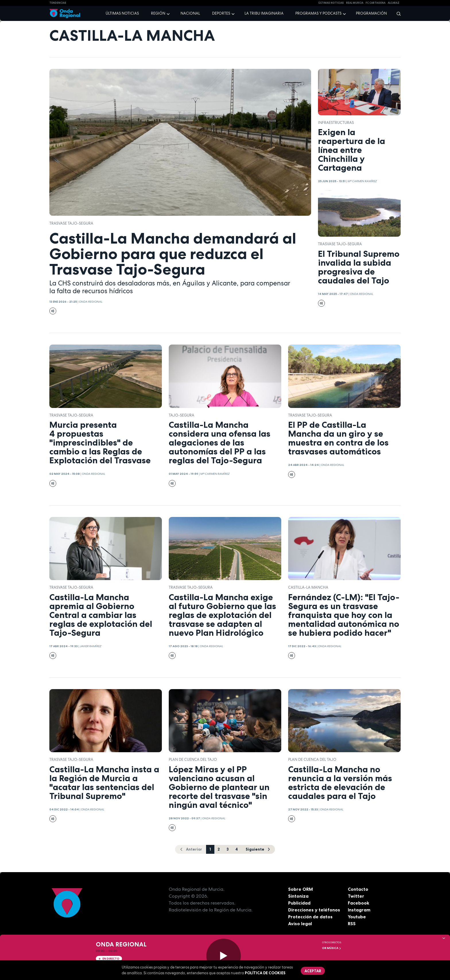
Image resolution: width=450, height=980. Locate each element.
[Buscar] (397, 13)
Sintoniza (298, 896)
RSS (352, 923)
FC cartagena (376, 3)
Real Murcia (355, 3)
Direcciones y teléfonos (314, 910)
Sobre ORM (301, 889)
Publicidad (299, 903)
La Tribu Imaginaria (264, 13)
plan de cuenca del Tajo (193, 760)
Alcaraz (394, 3)
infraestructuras (336, 123)
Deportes (221, 13)
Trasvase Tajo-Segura (71, 223)
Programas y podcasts (318, 13)
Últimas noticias (122, 13)
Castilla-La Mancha (308, 587)
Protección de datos (311, 917)
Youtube (357, 917)
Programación (371, 13)
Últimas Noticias (331, 3)
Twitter (356, 896)
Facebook (359, 903)
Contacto (358, 889)
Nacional (190, 13)
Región (158, 13)
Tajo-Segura (182, 415)
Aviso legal (300, 923)
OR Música (332, 948)
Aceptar (313, 971)
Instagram (359, 910)
